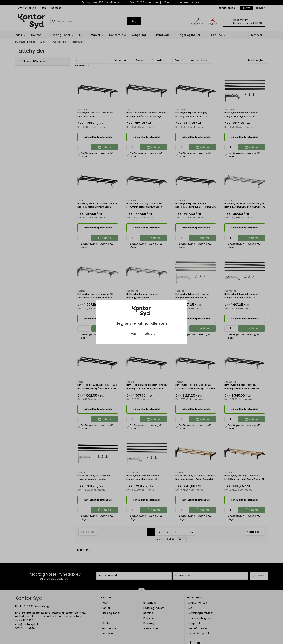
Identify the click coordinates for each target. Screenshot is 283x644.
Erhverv (150, 334)
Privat (132, 334)
